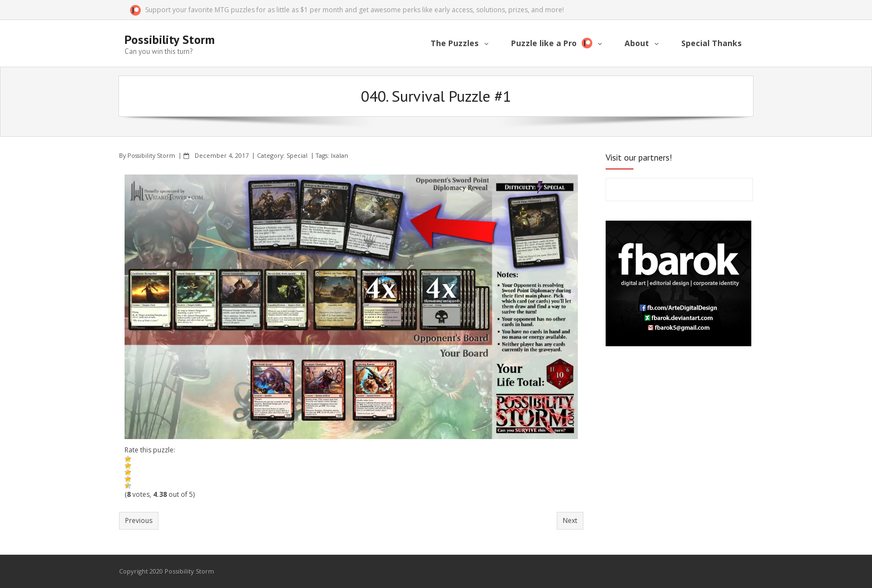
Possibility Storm (151, 155)
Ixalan (340, 155)
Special (297, 155)
